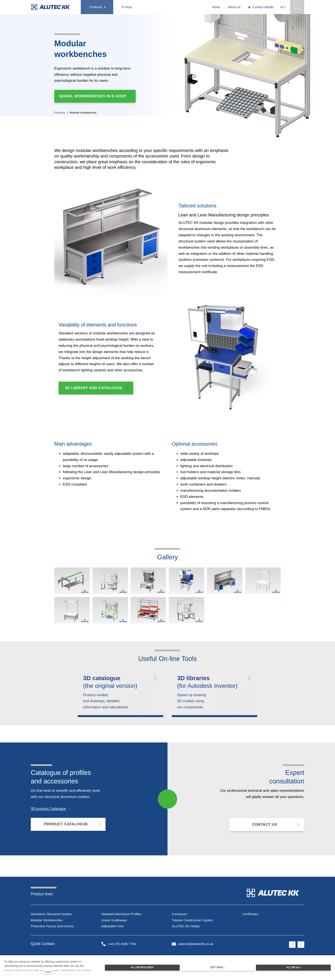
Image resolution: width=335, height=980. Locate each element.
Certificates (250, 915)
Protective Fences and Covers (52, 928)
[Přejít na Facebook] (292, 946)
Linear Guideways (114, 922)
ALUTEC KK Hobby (186, 928)
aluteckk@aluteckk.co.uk (196, 945)
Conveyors (179, 915)
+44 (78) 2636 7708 (122, 945)
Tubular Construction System (192, 922)
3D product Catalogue (48, 812)
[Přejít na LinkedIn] (301, 946)
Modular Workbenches (47, 922)
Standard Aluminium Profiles (121, 915)
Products (60, 114)
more (48, 972)
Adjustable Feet (112, 928)
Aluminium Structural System (51, 915)
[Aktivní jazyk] (283, 7)
